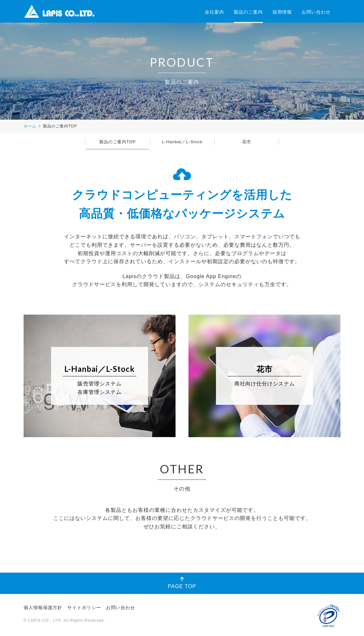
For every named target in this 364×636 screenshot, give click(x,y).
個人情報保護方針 (43, 608)
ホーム (30, 126)
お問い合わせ (316, 12)
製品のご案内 (248, 12)
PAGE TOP (182, 583)
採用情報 (282, 12)
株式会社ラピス (59, 11)
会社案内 (214, 12)
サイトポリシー (84, 608)
